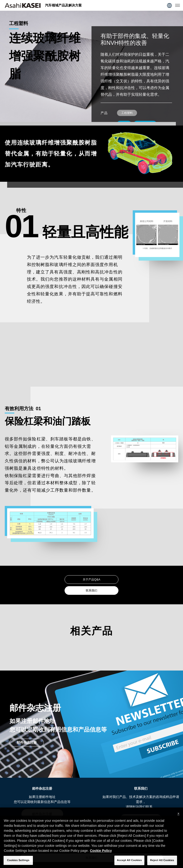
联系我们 (91, 590)
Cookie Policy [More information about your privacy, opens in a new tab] (101, 856)
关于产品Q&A (91, 580)
